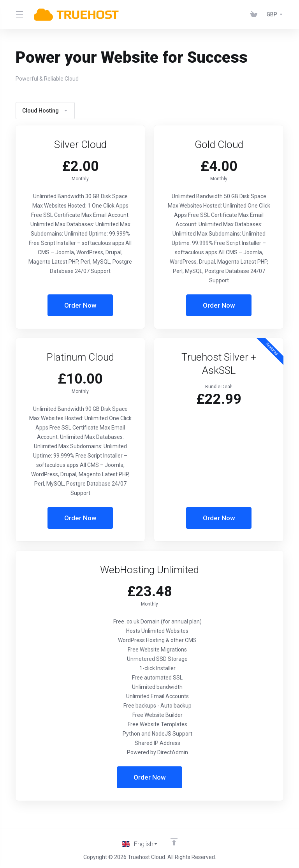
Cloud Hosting (45, 111)
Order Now (80, 305)
